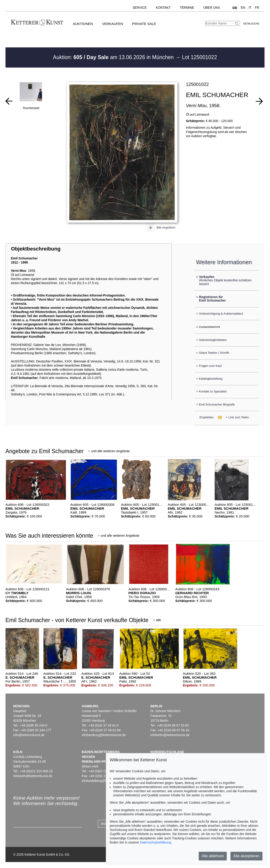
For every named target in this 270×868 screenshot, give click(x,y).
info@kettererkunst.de (29, 735)
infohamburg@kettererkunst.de (104, 735)
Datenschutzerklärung (155, 842)
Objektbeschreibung (36, 249)
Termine (187, 8)
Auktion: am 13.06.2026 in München (114, 57)
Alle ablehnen (213, 856)
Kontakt (163, 8)
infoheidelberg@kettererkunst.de (105, 781)
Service (140, 8)
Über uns (211, 8)
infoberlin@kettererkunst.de (170, 735)
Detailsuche (251, 24)
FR (257, 8)
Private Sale (144, 24)
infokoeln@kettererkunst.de (33, 776)
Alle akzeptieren (246, 856)
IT (250, 8)
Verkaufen (112, 24)
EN (243, 8)
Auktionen (83, 24)
